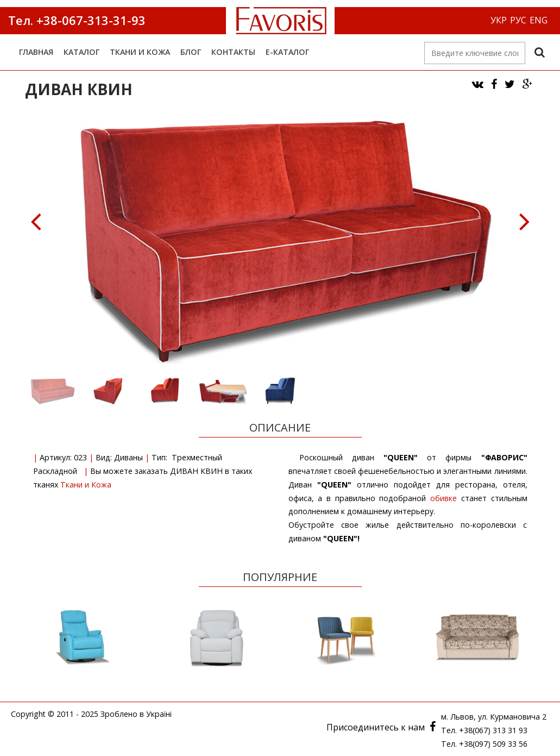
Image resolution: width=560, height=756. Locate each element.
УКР (499, 20)
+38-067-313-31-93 (89, 20)
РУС (518, 20)
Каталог (81, 52)
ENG (539, 20)
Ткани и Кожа (140, 52)
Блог (191, 52)
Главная (36, 52)
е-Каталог (287, 52)
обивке (443, 498)
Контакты (233, 52)
